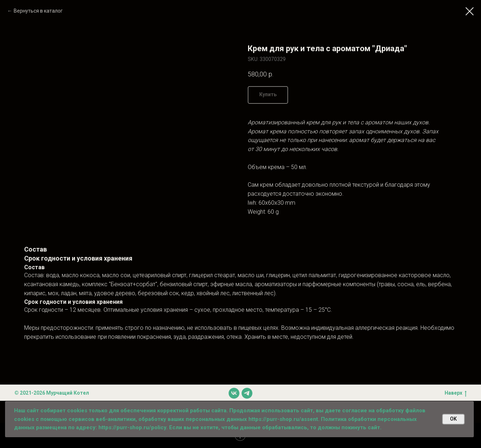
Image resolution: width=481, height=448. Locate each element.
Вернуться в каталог (38, 11)
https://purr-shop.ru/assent (283, 419)
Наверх (456, 393)
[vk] (234, 393)
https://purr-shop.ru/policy (132, 427)
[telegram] (247, 393)
